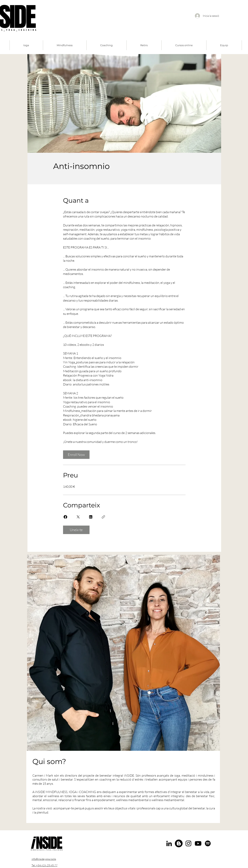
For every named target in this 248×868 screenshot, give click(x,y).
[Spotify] (208, 843)
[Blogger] (179, 843)
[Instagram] (188, 843)
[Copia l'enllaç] (103, 517)
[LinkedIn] (169, 843)
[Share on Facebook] (65, 517)
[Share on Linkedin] (91, 517)
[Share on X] (78, 517)
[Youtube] (198, 843)
